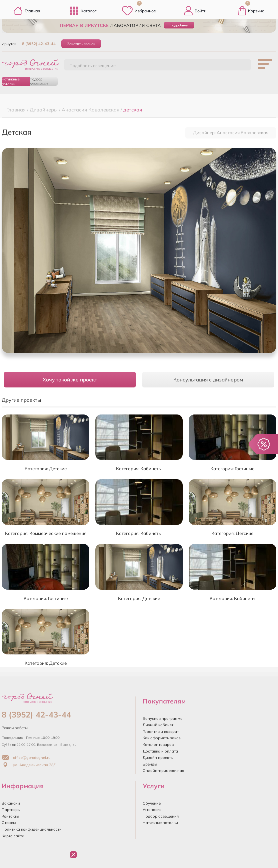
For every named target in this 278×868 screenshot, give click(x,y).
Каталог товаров (158, 745)
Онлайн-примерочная (163, 771)
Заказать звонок (81, 44)
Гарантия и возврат (161, 732)
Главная (27, 11)
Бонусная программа (163, 718)
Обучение (152, 803)
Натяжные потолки (11, 81)
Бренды (150, 764)
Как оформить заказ (162, 738)
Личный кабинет (158, 725)
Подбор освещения (39, 81)
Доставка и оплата (160, 751)
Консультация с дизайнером (208, 380)
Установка (152, 810)
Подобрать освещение (92, 65)
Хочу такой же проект (70, 380)
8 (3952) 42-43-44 (39, 44)
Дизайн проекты (158, 758)
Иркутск (9, 44)
